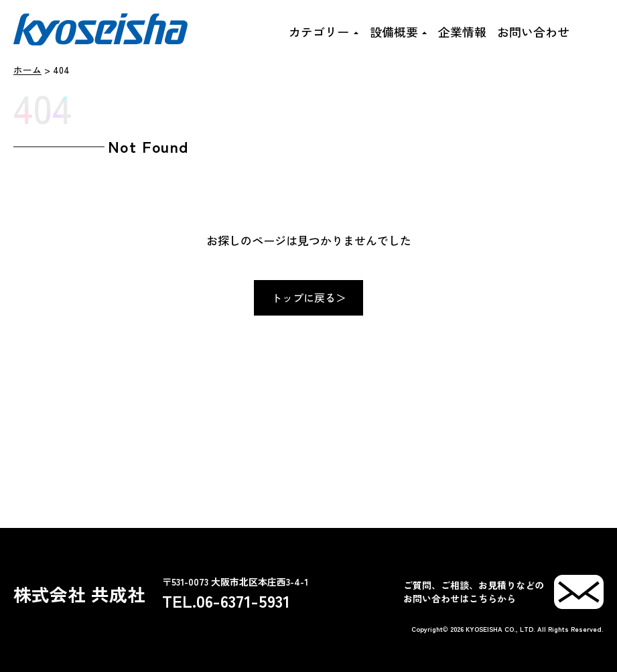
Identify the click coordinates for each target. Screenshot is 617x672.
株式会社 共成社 (79, 594)
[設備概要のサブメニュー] (424, 31)
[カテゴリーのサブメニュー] (355, 31)
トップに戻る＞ (309, 297)
